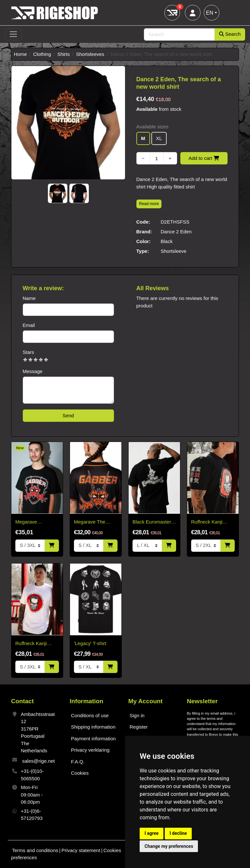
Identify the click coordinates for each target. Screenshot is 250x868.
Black (167, 241)
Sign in (137, 715)
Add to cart (204, 158)
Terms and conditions (35, 850)
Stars (28, 352)
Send (68, 415)
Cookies (80, 773)
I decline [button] (178, 833)
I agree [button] (152, 833)
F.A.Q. (78, 762)
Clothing (42, 54)
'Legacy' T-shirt (90, 643)
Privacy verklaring (90, 750)
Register (139, 727)
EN (210, 13)
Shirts (63, 54)
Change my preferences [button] (169, 846)
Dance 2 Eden (176, 232)
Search (230, 34)
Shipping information (93, 727)
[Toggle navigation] (14, 34)
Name (29, 298)
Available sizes (153, 127)
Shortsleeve (174, 251)
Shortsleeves (90, 54)
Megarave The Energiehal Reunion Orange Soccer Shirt (95, 522)
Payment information (93, 738)
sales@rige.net (38, 761)
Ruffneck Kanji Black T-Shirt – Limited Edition (207, 522)
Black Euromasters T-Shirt (153, 522)
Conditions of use (90, 715)
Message (33, 371)
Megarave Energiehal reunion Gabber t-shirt (36, 522)
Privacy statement (81, 850)
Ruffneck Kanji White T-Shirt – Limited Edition (31, 644)
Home (21, 54)
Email (29, 325)
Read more (149, 204)
